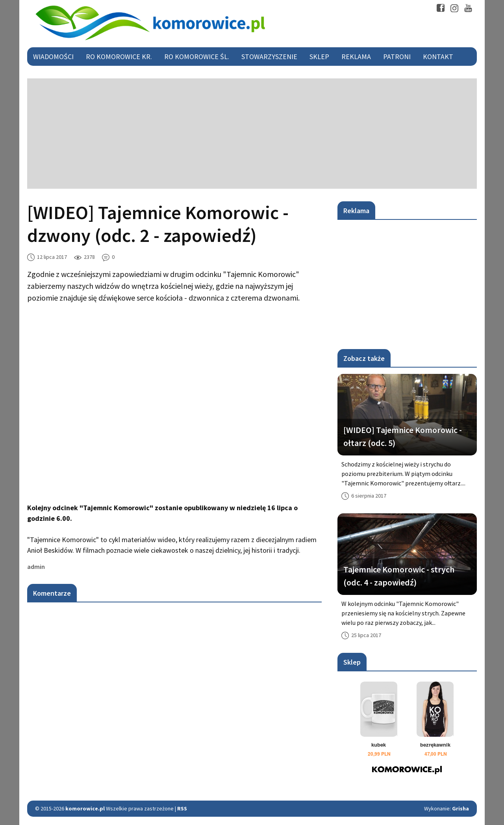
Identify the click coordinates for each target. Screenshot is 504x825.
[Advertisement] (252, 134)
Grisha (460, 808)
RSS (182, 808)
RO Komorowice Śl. (197, 57)
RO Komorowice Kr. (119, 57)
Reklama (356, 57)
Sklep (319, 57)
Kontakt (438, 57)
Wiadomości (53, 57)
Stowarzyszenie (269, 57)
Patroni (397, 57)
